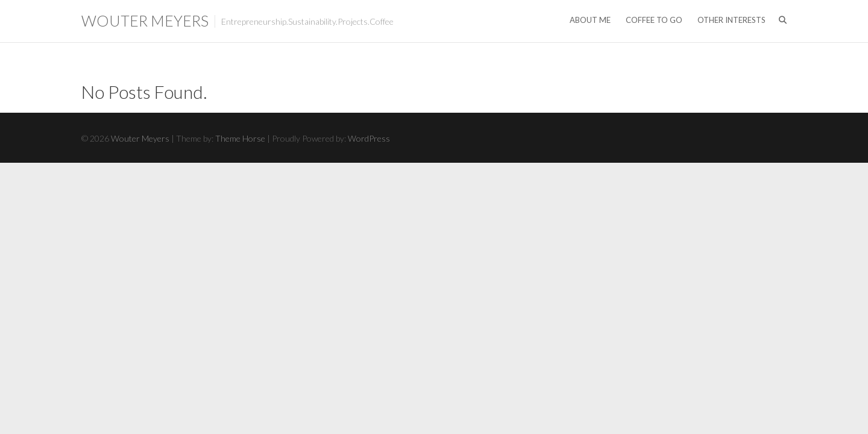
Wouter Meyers (145, 20)
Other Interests (731, 20)
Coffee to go (654, 20)
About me (590, 20)
